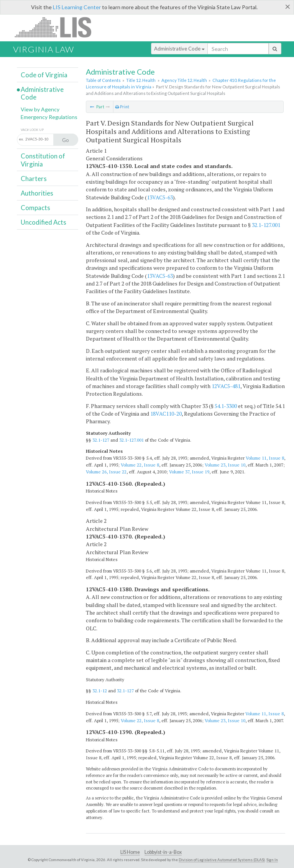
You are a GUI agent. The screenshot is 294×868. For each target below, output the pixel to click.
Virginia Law (44, 49)
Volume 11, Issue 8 (265, 458)
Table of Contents (103, 80)
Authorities (37, 193)
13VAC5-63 (160, 197)
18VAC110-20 (166, 414)
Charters (34, 179)
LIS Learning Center (77, 7)
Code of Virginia (44, 75)
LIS (57, 27)
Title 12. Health (141, 80)
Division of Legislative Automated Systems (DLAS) (222, 860)
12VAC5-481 (226, 386)
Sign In (272, 860)
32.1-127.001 (266, 225)
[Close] (288, 7)
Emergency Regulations (49, 117)
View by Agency (40, 109)
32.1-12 (100, 691)
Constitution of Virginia (43, 160)
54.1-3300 (226, 406)
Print (122, 107)
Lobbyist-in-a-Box (163, 852)
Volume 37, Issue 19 (189, 472)
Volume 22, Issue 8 (140, 465)
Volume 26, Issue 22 (106, 472)
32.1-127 (101, 440)
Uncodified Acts (44, 222)
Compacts (35, 208)
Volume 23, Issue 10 (225, 465)
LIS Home (130, 852)
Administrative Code (179, 49)
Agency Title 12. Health (184, 80)
